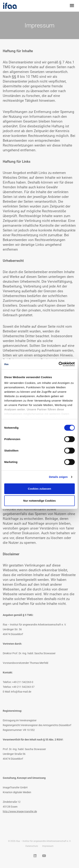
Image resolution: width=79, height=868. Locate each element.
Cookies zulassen (39, 489)
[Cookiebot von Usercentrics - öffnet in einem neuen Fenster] (59, 364)
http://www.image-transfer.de (20, 811)
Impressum (48, 846)
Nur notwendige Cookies (39, 501)
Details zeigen (58, 477)
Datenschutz (32, 846)
